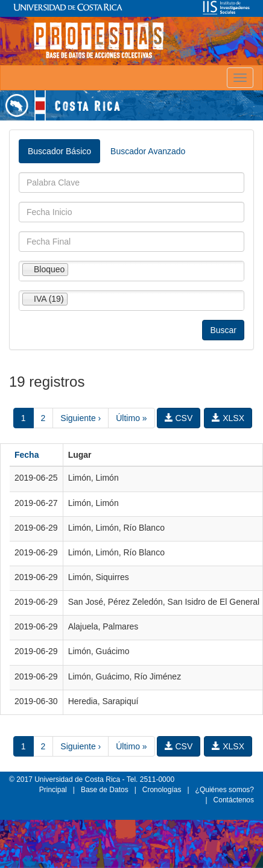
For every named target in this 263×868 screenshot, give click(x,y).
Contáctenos (234, 800)
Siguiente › (81, 418)
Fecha (27, 455)
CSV (179, 418)
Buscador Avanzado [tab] (148, 151)
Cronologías (162, 790)
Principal (53, 790)
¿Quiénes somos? (225, 790)
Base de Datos (105, 790)
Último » (131, 418)
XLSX (228, 418)
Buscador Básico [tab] (59, 151)
